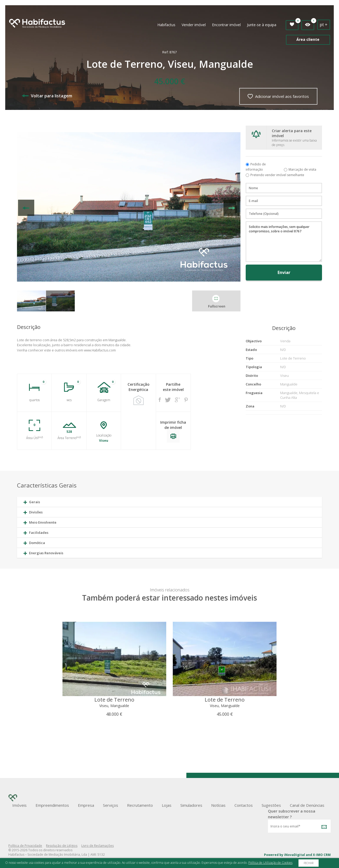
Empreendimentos (52, 805)
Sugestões (271, 805)
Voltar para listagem (47, 96)
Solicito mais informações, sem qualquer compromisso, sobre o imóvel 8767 (284, 242)
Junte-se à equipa (262, 25)
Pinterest (186, 400)
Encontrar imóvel (226, 25)
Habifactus (166, 25)
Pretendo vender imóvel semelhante (277, 175)
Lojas (167, 805)
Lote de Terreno (114, 700)
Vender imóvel (194, 25)
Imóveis (19, 805)
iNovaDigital (295, 855)
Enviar (284, 272)
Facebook (160, 400)
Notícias (218, 805)
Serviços (111, 805)
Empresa (86, 805)
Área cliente (308, 39)
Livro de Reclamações (97, 846)
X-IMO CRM (322, 855)
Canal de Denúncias (307, 805)
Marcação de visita (302, 169)
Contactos (244, 805)
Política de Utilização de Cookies (270, 863)
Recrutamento (140, 805)
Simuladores (191, 805)
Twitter (168, 400)
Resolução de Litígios (62, 846)
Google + (177, 400)
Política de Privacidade (25, 846)
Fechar (309, 863)
